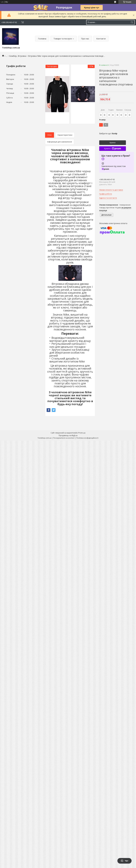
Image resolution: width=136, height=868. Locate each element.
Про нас (85, 39)
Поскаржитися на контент (64, 438)
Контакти (101, 39)
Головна (42, 39)
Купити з (112, 149)
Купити (113, 143)
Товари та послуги (63, 39)
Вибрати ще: (108, 133)
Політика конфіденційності (87, 438)
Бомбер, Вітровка (18, 56)
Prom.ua (82, 433)
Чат (124, 861)
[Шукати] (132, 22)
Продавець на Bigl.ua (68, 435)
